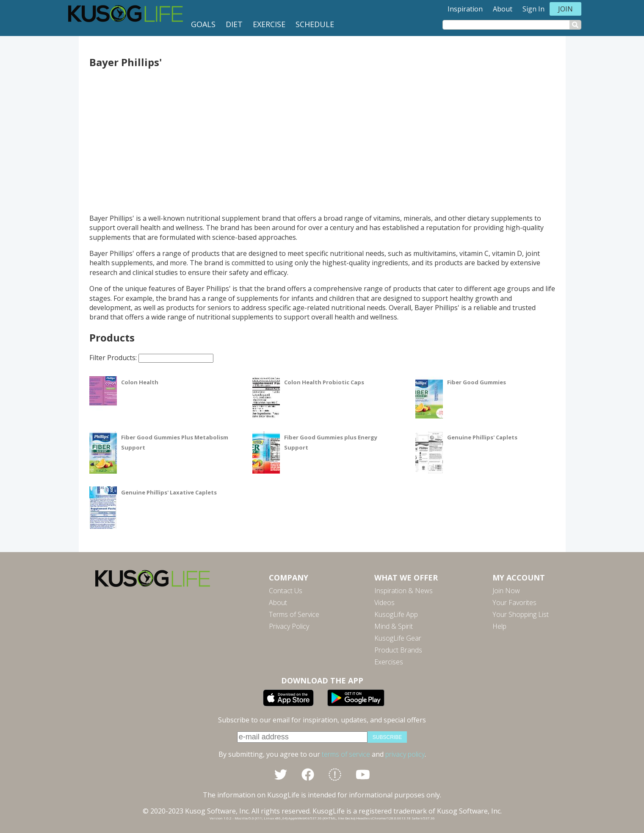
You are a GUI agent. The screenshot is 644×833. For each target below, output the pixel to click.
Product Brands (398, 650)
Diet (234, 24)
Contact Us (286, 591)
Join (565, 9)
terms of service (346, 754)
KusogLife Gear (398, 638)
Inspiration (465, 9)
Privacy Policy (289, 626)
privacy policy (405, 754)
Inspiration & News (404, 591)
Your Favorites (514, 603)
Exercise (269, 24)
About (503, 9)
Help (499, 626)
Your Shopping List (521, 614)
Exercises (389, 662)
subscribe (387, 737)
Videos (384, 603)
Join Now (506, 591)
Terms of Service (294, 614)
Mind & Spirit (394, 626)
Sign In (533, 9)
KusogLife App (396, 614)
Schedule (315, 24)
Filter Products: (151, 358)
